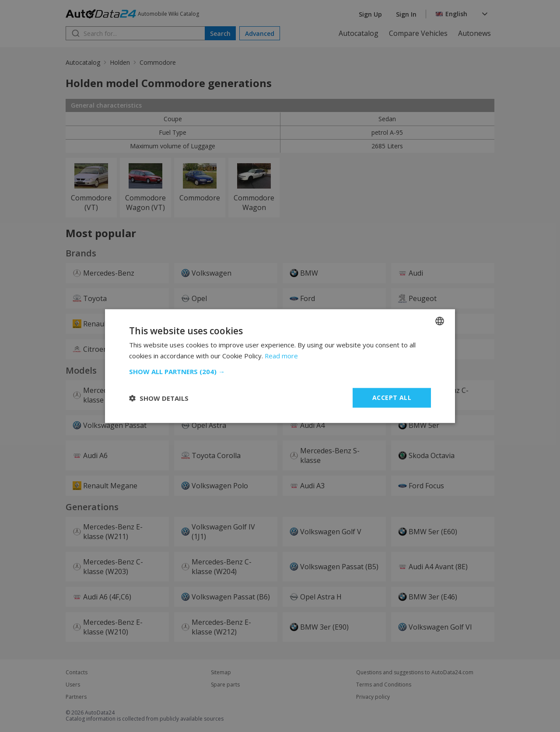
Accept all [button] (392, 398)
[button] (280, 371)
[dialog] (280, 366)
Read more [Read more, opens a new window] (282, 355)
